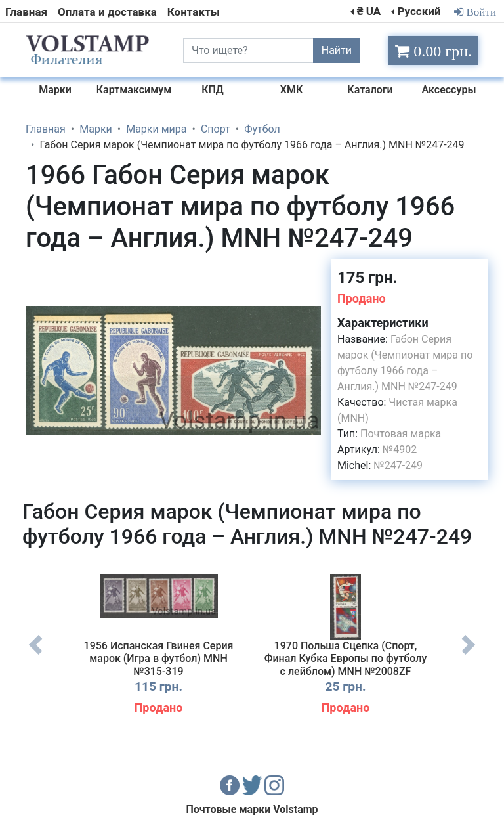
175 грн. (367, 278)
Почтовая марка (401, 434)
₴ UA (369, 11)
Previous (35, 655)
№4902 (400, 449)
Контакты (194, 12)
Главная (26, 12)
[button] (309, 271)
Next (469, 655)
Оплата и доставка (107, 12)
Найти (337, 50)
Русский (419, 11)
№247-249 (398, 465)
